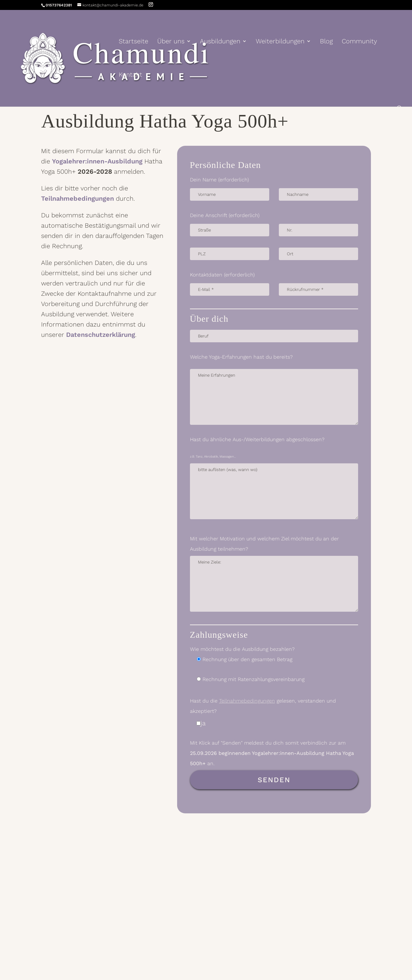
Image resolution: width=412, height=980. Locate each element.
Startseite (133, 42)
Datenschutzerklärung (101, 335)
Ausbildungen (220, 42)
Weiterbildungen (280, 42)
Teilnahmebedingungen (77, 198)
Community (359, 42)
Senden (274, 780)
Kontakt (130, 75)
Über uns (171, 42)
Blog (326, 42)
